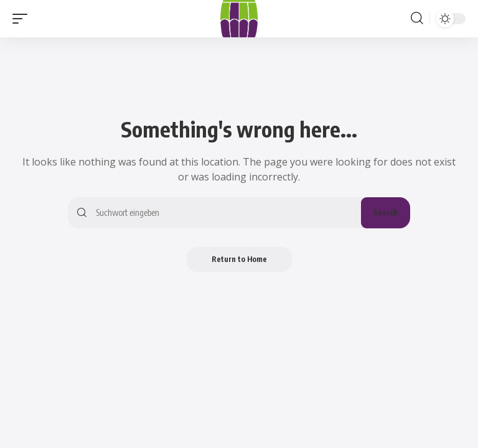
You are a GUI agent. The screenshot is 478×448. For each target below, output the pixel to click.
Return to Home (239, 259)
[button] (23, 19)
